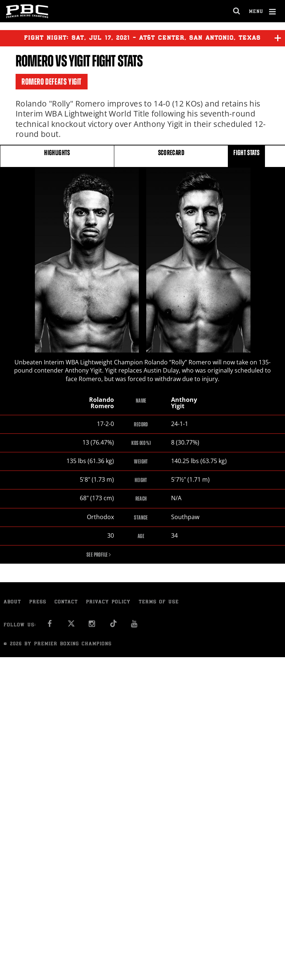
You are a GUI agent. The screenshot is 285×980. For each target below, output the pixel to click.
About (12, 603)
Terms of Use (159, 603)
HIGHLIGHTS (57, 156)
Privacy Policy (108, 603)
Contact (66, 603)
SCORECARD (171, 156)
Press (38, 603)
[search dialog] (237, 11)
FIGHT (246, 156)
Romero (35, 61)
